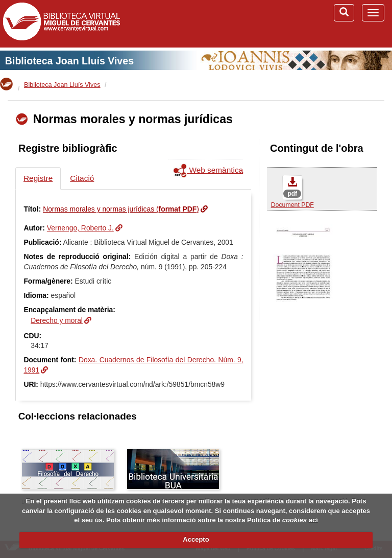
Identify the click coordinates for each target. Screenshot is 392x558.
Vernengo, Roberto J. (80, 228)
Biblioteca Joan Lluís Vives (69, 61)
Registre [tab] (38, 178)
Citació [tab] (82, 178)
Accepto (196, 539)
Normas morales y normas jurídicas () (121, 209)
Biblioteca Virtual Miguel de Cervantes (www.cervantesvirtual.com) (61, 24)
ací (313, 520)
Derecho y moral (57, 320)
